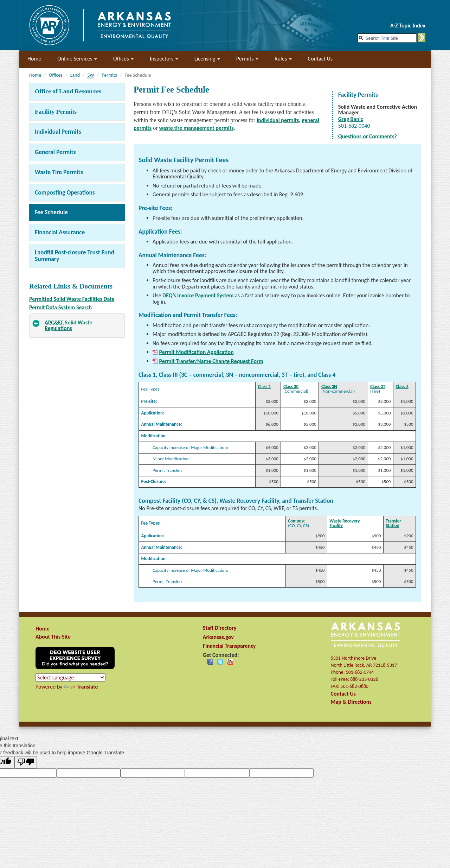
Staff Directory (220, 628)
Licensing (207, 59)
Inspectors (164, 59)
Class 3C (291, 387)
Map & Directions (351, 702)
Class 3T (378, 387)
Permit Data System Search (60, 307)
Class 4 (402, 387)
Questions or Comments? (368, 136)
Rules (283, 59)
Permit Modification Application (196, 352)
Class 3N (329, 387)
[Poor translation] (26, 762)
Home (34, 59)
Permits (247, 59)
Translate (81, 687)
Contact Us (320, 59)
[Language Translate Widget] (70, 677)
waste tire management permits (197, 128)
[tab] (77, 325)
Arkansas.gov (218, 637)
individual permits (278, 120)
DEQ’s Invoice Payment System (198, 295)
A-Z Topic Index (408, 26)
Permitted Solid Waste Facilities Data (72, 299)
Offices (123, 59)
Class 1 (264, 387)
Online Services (77, 59)
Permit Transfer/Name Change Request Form (211, 361)
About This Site (53, 637)
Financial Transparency (229, 646)
